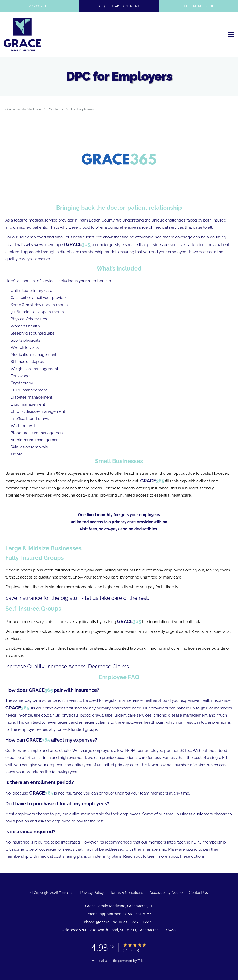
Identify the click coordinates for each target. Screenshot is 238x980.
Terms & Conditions (127, 893)
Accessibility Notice (166, 893)
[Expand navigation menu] (231, 35)
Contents (56, 109)
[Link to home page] (21, 35)
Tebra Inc (66, 893)
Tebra (142, 961)
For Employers (82, 109)
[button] (119, 6)
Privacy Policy (92, 893)
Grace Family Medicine (24, 109)
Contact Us (198, 893)
